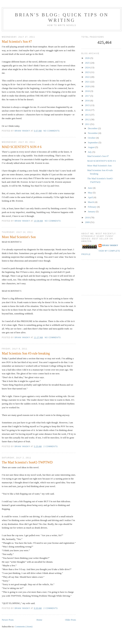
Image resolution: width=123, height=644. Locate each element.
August (92, 147)
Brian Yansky (110, 245)
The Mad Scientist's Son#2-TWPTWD (27, 462)
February (92, 207)
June (90, 188)
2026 (88, 58)
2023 (88, 72)
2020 (88, 86)
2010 (88, 217)
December (93, 128)
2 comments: (51, 446)
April (91, 197)
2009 (88, 222)
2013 (88, 115)
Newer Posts (8, 620)
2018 (88, 91)
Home (39, 620)
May (90, 193)
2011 (88, 124)
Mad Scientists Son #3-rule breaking (26, 353)
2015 (88, 105)
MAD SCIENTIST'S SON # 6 (22, 147)
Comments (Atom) (24, 626)
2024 (88, 67)
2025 (88, 63)
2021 (88, 82)
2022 (88, 77)
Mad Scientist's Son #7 (17, 42)
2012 (88, 119)
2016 (88, 101)
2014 (88, 110)
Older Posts (71, 620)
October (92, 138)
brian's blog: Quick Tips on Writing (62, 18)
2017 (88, 96)
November (93, 133)
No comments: (52, 131)
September (93, 142)
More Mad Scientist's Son (19, 237)
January (92, 211)
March (91, 202)
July (90, 152)
